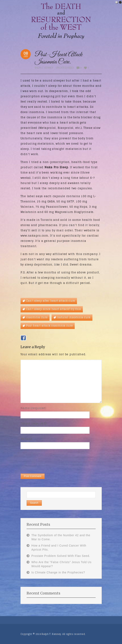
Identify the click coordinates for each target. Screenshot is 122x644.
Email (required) (33, 424)
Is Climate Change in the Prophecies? (58, 572)
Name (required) (33, 408)
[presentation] (51, 461)
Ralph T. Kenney (44, 68)
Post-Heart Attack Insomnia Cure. (59, 58)
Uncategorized (65, 68)
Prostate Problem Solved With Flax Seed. (61, 556)
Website (26, 439)
